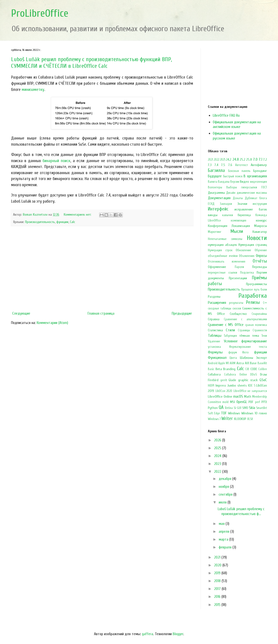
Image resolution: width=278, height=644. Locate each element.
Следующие (21, 313)
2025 (223, 160)
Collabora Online (235, 375)
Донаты (238, 198)
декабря (225, 479)
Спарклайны (259, 314)
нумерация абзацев (222, 245)
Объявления (247, 256)
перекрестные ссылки (223, 273)
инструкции (260, 204)
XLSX (250, 419)
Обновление (243, 250)
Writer (227, 419)
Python (213, 408)
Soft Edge (214, 413)
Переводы (260, 267)
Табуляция (230, 336)
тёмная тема (249, 336)
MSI (232, 402)
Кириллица (244, 215)
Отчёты (260, 261)
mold (225, 402)
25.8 (249, 160)
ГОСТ (264, 187)
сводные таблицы (220, 308)
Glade (232, 380)
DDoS (254, 375)
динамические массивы (252, 193)
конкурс (261, 220)
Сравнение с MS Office (226, 325)
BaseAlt (262, 363)
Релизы (253, 302)
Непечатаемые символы (225, 239)
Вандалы (224, 182)
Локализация (241, 226)
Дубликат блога (256, 198)
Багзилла (216, 170)
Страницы (244, 330)
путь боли (260, 290)
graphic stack (248, 380)
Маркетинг (215, 232)
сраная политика (256, 325)
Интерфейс (218, 209)
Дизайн (231, 193)
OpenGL (242, 402)
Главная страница (101, 313)
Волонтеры (215, 187)
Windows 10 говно (254, 413)
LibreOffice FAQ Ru (226, 115)
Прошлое (247, 290)
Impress (221, 385)
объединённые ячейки (223, 256)
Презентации (238, 278)
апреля (224, 532)
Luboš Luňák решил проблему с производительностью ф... (241, 511)
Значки (242, 204)
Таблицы (215, 336)
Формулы (215, 352)
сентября (226, 494)
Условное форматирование (246, 341)
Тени (264, 336)
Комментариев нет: (78, 215)
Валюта (213, 182)
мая (222, 524)
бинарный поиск (56, 161)
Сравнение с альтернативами (245, 319)
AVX (247, 363)
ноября (224, 487)
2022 (216, 160)
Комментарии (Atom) (52, 323)
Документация (219, 198)
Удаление (214, 341)
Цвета (233, 358)
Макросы (261, 226)
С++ (265, 303)
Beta (219, 369)
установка (214, 347)
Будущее (215, 176)
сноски (237, 308)
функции (62, 222)
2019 (218, 573)
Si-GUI (238, 408)
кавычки (228, 215)
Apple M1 (224, 363)
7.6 (230, 165)
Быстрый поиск (233, 176)
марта (224, 539)
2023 (218, 464)
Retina (229, 408)
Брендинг (260, 171)
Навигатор (260, 232)
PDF (251, 402)
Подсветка (247, 273)
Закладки (226, 204)
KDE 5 (252, 386)
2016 (218, 597)
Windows (234, 413)
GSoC (263, 380)
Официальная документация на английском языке (237, 124)
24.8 (236, 159)
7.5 (223, 165)
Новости (257, 238)
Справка (214, 319)
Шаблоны (247, 358)
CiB (247, 369)
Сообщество (238, 314)
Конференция (218, 226)
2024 (218, 456)
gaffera (147, 634)
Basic (211, 369)
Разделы (214, 297)
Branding (229, 369)
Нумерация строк (220, 250)
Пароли (239, 267)
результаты (236, 303)
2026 (218, 440)
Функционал (217, 358)
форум (233, 352)
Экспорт (262, 358)
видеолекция (258, 182)
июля (223, 502)
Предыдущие (182, 313)
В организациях (255, 176)
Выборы (232, 187)
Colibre (263, 369)
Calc (73, 222)
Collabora (214, 374)
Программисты (256, 284)
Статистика (215, 330)
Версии (235, 182)
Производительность (40, 222)
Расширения (217, 303)
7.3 (210, 165)
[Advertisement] (102, 268)
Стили (230, 330)
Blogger (178, 634)
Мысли (237, 231)
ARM (233, 363)
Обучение (261, 250)
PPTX (264, 402)
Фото (245, 352)
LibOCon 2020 (224, 391)
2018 (218, 581)
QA (221, 407)
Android (213, 363)
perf (258, 402)
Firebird (213, 380)
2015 (218, 605)
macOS (238, 396)
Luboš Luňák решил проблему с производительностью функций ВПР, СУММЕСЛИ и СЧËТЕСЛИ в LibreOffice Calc (92, 63)
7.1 (260, 159)
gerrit (224, 380)
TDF (224, 413)
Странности (260, 330)
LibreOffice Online (220, 397)
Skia (252, 408)
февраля (226, 547)
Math (248, 397)
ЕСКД (211, 204)
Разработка (253, 296)
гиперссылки (249, 187)
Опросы (261, 256)
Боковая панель (239, 171)
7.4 (216, 165)
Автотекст (242, 165)
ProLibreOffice (40, 13)
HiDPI (211, 386)
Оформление (217, 267)
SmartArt (262, 408)
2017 (218, 589)
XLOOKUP (240, 419)
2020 (218, 565)
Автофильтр (259, 165)
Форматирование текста (248, 347)
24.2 (229, 160)
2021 (210, 160)
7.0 (255, 159)
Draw (263, 374)
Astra (240, 363)
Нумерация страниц (253, 245)
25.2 (243, 160)
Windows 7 (214, 419)
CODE (254, 369)
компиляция (239, 221)
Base (253, 363)
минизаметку (33, 90)
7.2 (265, 160)
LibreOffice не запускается (250, 391)
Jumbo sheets (237, 385)
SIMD (245, 408)
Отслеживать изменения (227, 262)
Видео (244, 182)
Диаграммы (216, 193)
